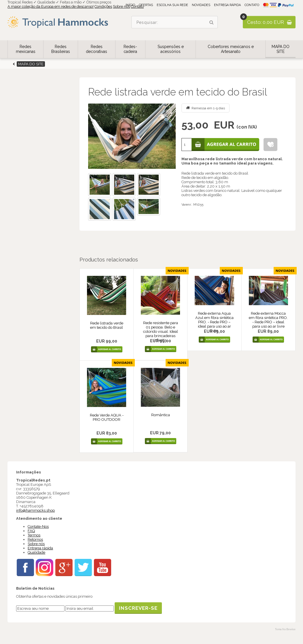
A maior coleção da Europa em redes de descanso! (51, 6)
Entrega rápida (227, 5)
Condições (103, 6)
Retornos (35, 539)
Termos (34, 535)
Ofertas (146, 5)
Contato (252, 5)
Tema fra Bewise (285, 629)
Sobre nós (121, 6)
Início (130, 5)
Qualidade (36, 552)
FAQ (31, 531)
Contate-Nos (38, 527)
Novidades (201, 5)
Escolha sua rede (172, 5)
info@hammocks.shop (35, 510)
